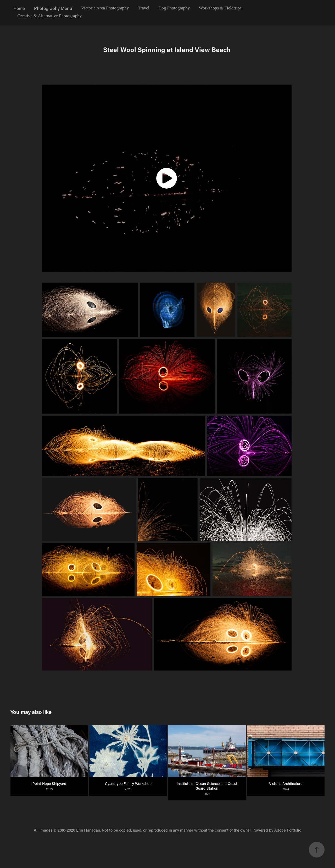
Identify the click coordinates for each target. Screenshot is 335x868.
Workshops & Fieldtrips (220, 8)
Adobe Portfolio (288, 830)
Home (19, 8)
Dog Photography (174, 8)
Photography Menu (53, 8)
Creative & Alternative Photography (49, 16)
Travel (144, 8)
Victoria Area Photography (105, 8)
